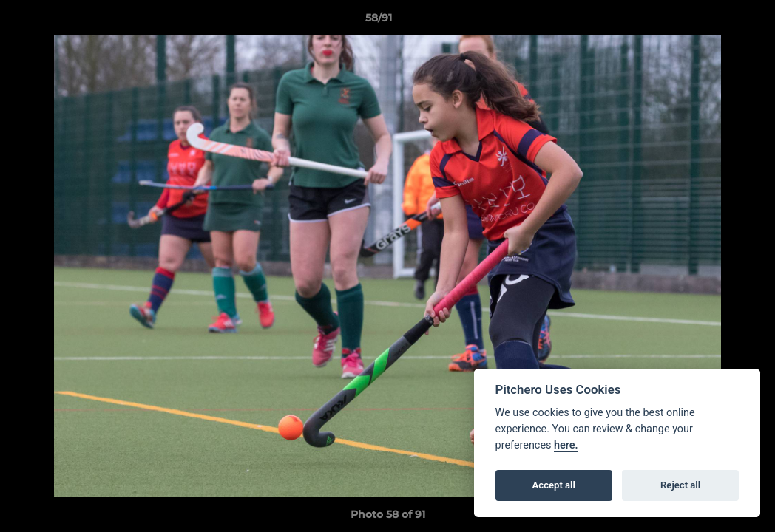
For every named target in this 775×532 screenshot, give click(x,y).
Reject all (680, 485)
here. (566, 445)
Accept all (554, 485)
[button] (713, 21)
